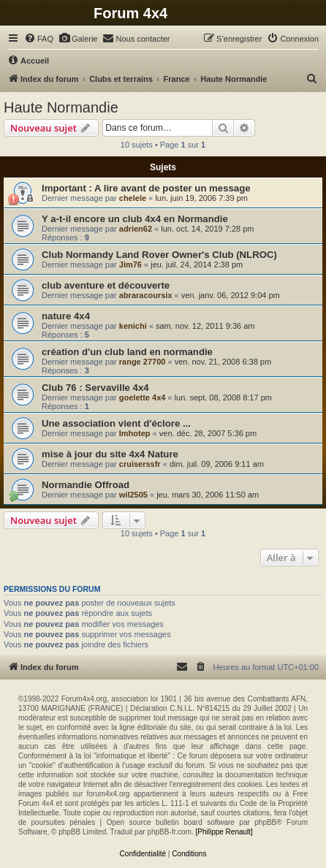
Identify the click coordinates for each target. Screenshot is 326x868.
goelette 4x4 (143, 397)
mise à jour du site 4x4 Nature (110, 454)
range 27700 (143, 362)
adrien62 (136, 229)
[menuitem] (39, 39)
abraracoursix (146, 295)
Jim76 (130, 264)
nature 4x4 (66, 316)
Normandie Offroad (86, 485)
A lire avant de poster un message (173, 188)
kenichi (133, 326)
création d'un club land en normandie (127, 352)
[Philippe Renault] (224, 832)
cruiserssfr (140, 464)
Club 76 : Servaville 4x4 (95, 388)
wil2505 (133, 495)
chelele (133, 198)
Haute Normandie (61, 107)
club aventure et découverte (106, 285)
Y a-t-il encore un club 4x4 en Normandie (135, 219)
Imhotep (135, 433)
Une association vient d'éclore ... (116, 423)
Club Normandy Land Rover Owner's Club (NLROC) (159, 255)
